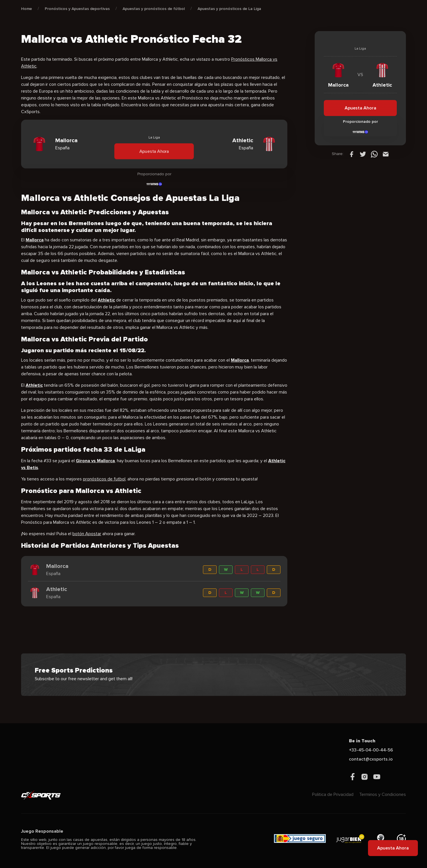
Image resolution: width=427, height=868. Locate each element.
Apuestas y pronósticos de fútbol (154, 9)
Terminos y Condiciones (383, 794)
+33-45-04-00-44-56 (371, 750)
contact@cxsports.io (371, 759)
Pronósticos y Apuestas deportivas (77, 9)
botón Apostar (87, 534)
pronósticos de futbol (104, 479)
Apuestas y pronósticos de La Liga (229, 9)
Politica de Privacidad (333, 794)
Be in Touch (362, 741)
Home (27, 9)
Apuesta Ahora (154, 151)
